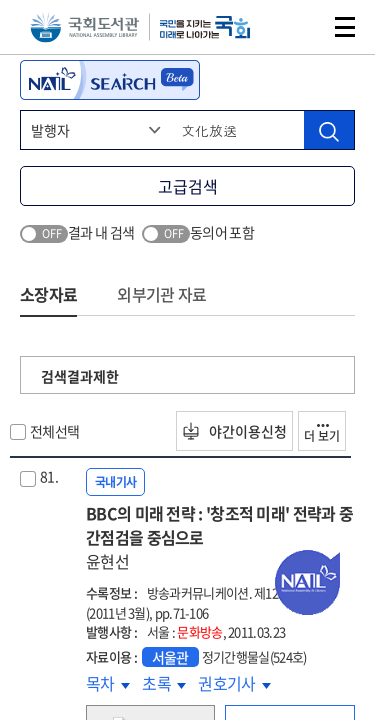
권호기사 (234, 683)
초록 (164, 683)
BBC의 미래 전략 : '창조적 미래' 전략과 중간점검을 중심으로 (220, 537)
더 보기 (322, 434)
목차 (108, 683)
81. (49, 476)
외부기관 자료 (161, 294)
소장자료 (48, 294)
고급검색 (188, 186)
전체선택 (54, 431)
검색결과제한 (80, 376)
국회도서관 (84, 27)
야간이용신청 (234, 431)
